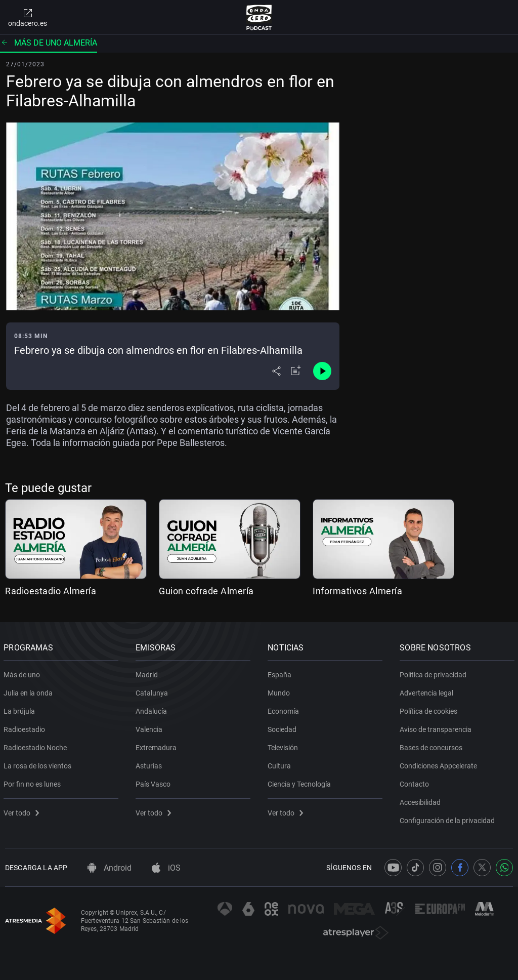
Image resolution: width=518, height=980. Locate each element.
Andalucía (153, 709)
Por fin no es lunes (34, 782)
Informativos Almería (357, 591)
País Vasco (155, 782)
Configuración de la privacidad (449, 819)
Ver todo (23, 811)
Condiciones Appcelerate (440, 764)
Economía (285, 709)
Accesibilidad (422, 800)
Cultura (281, 764)
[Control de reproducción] (322, 371)
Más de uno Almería (49, 43)
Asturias (150, 764)
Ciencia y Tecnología (301, 782)
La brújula (21, 709)
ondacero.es (28, 17)
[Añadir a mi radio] (296, 371)
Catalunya (153, 691)
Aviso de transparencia (437, 727)
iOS (166, 868)
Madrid (148, 673)
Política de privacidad (435, 673)
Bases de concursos (433, 746)
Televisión (284, 746)
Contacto (416, 782)
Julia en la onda (30, 691)
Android (110, 868)
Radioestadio (26, 727)
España (281, 673)
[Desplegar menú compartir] (276, 371)
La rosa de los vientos (39, 764)
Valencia (150, 727)
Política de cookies (430, 709)
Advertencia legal (428, 691)
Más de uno (23, 673)
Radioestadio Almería (51, 591)
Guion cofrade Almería (206, 591)
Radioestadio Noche (37, 746)
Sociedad (284, 727)
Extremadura (158, 746)
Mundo (280, 691)
